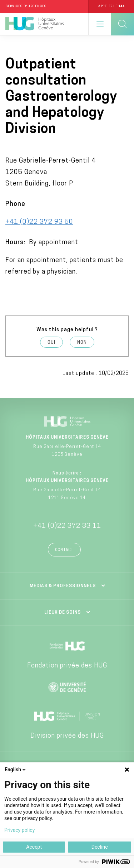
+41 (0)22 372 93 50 (39, 222)
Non (82, 343)
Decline (100, 847)
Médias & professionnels (63, 586)
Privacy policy (19, 830)
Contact (64, 550)
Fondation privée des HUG (67, 666)
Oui (51, 343)
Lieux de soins (63, 613)
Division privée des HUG (67, 736)
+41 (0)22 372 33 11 (67, 526)
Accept (34, 847)
